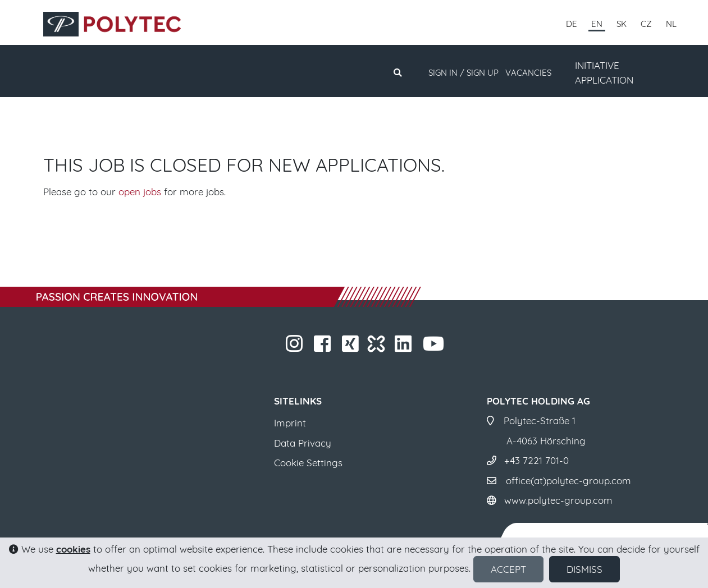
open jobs (140, 192)
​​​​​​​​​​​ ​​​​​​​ (435, 347)
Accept (508, 569)
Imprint (290, 423)
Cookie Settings (308, 463)
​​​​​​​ (296, 347)
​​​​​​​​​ (352, 347)
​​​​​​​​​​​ (405, 347)
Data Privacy (303, 443)
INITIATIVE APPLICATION (604, 73)
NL (671, 24)
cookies (73, 549)
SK (622, 24)
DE (572, 24)
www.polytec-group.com (558, 500)
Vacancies (528, 73)
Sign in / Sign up (463, 73)
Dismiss (584, 569)
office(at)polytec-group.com (568, 481)
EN (597, 24)
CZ (646, 24)
